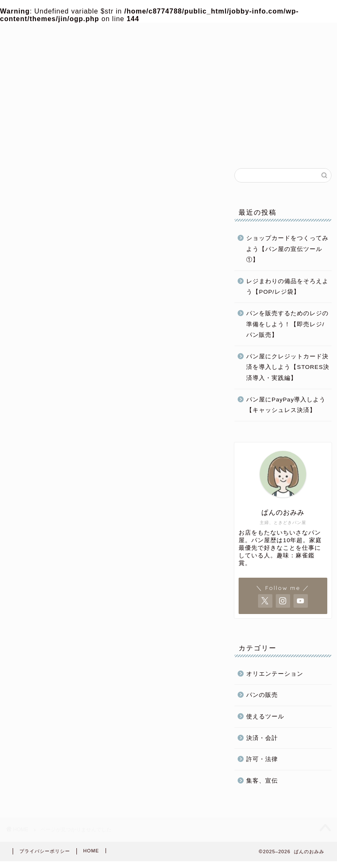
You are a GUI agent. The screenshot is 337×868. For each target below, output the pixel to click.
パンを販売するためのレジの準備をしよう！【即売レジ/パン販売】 (287, 324)
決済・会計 (262, 738)
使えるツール (265, 717)
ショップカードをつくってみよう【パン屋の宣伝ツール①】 (287, 249)
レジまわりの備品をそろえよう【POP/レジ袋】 (287, 287)
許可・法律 (262, 759)
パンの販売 (238, 146)
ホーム (42, 146)
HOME (91, 851)
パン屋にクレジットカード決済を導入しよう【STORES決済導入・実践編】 (288, 367)
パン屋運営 (173, 146)
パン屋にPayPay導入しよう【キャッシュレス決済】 (286, 405)
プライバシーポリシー (45, 851)
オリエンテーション (275, 674)
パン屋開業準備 (107, 146)
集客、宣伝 (262, 781)
